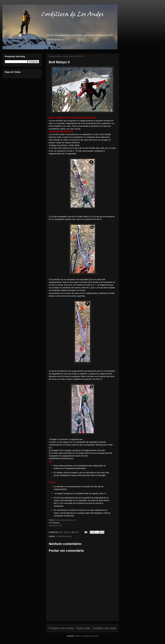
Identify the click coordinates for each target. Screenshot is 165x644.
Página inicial (83, 628)
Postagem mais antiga (105, 628)
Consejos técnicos (64, 536)
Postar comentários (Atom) (86, 636)
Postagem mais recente (61, 628)
